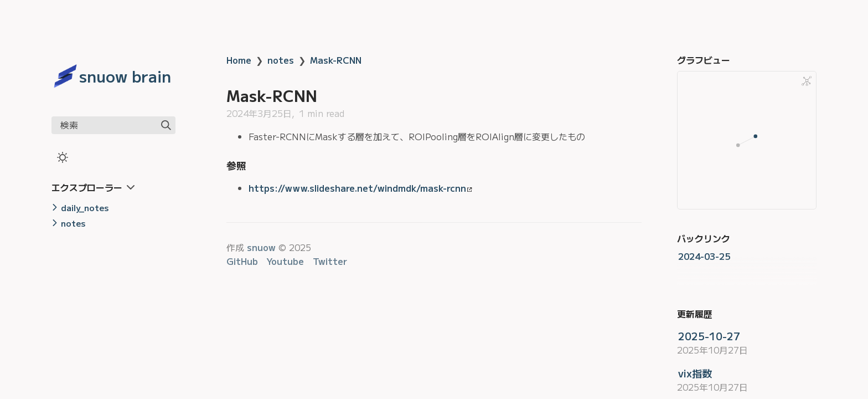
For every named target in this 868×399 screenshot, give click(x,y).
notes (281, 60)
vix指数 (695, 373)
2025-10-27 (709, 336)
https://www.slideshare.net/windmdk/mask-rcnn (360, 188)
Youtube (285, 261)
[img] (166, 125)
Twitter (330, 261)
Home (239, 60)
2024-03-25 (704, 256)
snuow (261, 247)
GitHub (242, 261)
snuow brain (125, 76)
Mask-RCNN (336, 60)
